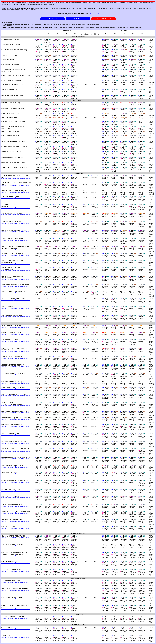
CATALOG (52, 18)
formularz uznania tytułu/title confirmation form (16, 179)
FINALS (78, 18)
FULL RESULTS (104, 18)
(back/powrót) (95, 14)
